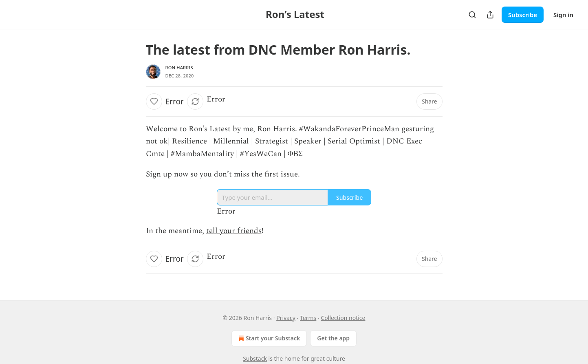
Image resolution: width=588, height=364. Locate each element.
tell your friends (234, 231)
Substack (255, 358)
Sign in (563, 15)
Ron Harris (179, 67)
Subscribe (523, 15)
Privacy (286, 318)
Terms (308, 318)
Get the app (333, 338)
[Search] (472, 15)
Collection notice (343, 318)
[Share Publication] (490, 15)
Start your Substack (268, 338)
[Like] (154, 101)
